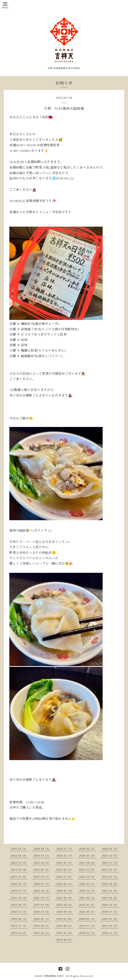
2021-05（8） (110, 898)
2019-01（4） (65, 933)
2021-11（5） (110, 891)
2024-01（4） (88, 856)
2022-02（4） (42, 891)
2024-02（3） (65, 856)
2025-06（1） (19, 849)
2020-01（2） (110, 919)
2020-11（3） (19, 912)
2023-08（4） (88, 863)
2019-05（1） (110, 926)
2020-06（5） (19, 919)
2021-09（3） (42, 898)
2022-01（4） (65, 891)
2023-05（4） (42, 870)
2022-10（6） (87, 877)
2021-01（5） (88, 905)
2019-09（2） (42, 926)
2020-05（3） (42, 919)
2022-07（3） (42, 884)
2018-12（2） (88, 933)
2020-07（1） (110, 912)
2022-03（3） (19, 891)
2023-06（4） (19, 870)
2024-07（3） (65, 849)
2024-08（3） (42, 849)
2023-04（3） (65, 870)
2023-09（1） (65, 863)
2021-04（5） (19, 905)
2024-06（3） (88, 849)
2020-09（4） (65, 912)
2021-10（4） (19, 898)
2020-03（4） (65, 919)
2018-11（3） (110, 933)
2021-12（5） (88, 891)
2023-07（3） (110, 863)
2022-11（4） (65, 877)
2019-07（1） (88, 926)
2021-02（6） (65, 905)
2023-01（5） (19, 877)
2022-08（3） (19, 884)
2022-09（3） (110, 877)
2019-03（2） (19, 933)
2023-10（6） (42, 863)
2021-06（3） (88, 898)
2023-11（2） (19, 863)
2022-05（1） (88, 884)
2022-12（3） (42, 877)
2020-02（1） (87, 919)
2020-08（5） (88, 912)
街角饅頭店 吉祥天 (54, 976)
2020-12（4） (110, 905)
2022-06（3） (65, 884)
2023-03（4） (87, 870)
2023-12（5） (110, 856)
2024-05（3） (110, 849)
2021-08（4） (65, 898)
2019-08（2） (65, 926)
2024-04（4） (19, 856)
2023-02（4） (110, 870)
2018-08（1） (65, 940)
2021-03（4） (42, 905)
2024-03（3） (42, 856)
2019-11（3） (19, 926)
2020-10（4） (42, 912)
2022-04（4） (110, 884)
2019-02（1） (42, 933)
